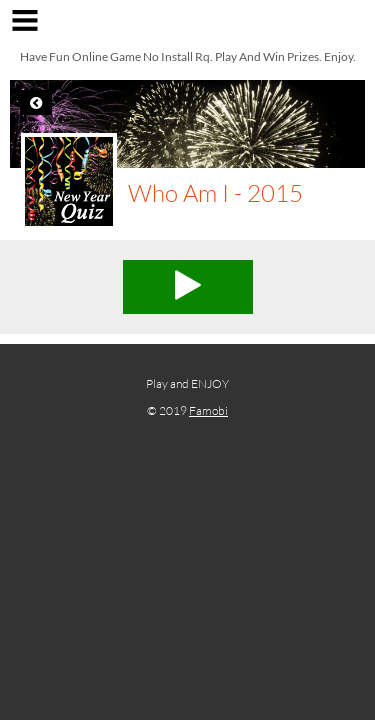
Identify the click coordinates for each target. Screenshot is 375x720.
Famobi (208, 410)
